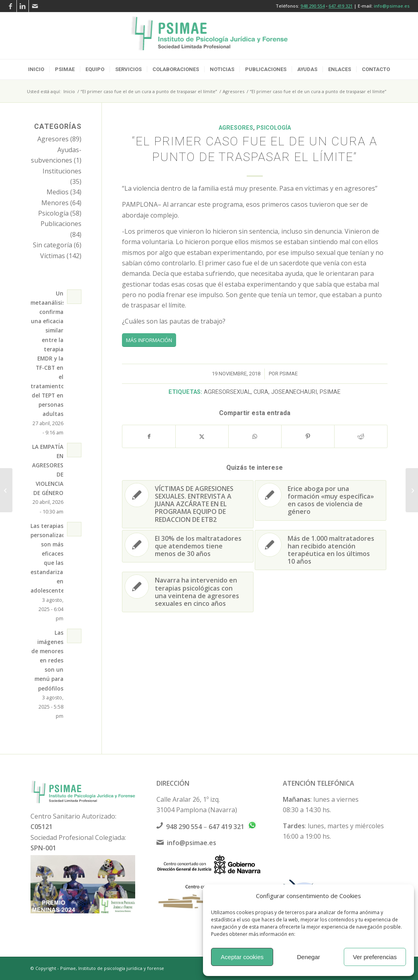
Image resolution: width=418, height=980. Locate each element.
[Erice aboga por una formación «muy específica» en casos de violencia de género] (412, 490)
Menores (55, 203)
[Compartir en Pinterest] (308, 436)
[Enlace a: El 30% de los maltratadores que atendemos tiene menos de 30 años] (188, 546)
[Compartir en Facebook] (149, 436)
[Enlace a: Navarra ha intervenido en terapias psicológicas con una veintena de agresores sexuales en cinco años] (188, 592)
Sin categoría (53, 245)
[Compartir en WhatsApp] (255, 436)
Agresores (236, 128)
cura (261, 392)
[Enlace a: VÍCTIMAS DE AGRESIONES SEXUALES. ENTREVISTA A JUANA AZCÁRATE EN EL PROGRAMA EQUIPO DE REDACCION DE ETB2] (188, 504)
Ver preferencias (375, 957)
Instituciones (62, 171)
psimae (289, 374)
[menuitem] (36, 69)
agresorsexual (227, 392)
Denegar (308, 957)
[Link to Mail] (35, 6)
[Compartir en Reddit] (361, 436)
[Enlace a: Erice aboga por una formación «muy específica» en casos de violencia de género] (321, 500)
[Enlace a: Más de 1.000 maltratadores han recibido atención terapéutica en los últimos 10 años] (321, 550)
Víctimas (53, 256)
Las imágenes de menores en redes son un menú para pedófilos (47, 660)
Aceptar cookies (242, 957)
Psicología (274, 128)
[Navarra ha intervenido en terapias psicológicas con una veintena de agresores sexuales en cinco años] (6, 490)
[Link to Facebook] (11, 6)
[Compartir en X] (202, 436)
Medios (58, 192)
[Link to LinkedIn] (23, 6)
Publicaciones (61, 224)
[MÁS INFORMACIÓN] (149, 340)
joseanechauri (294, 392)
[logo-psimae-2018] (209, 36)
